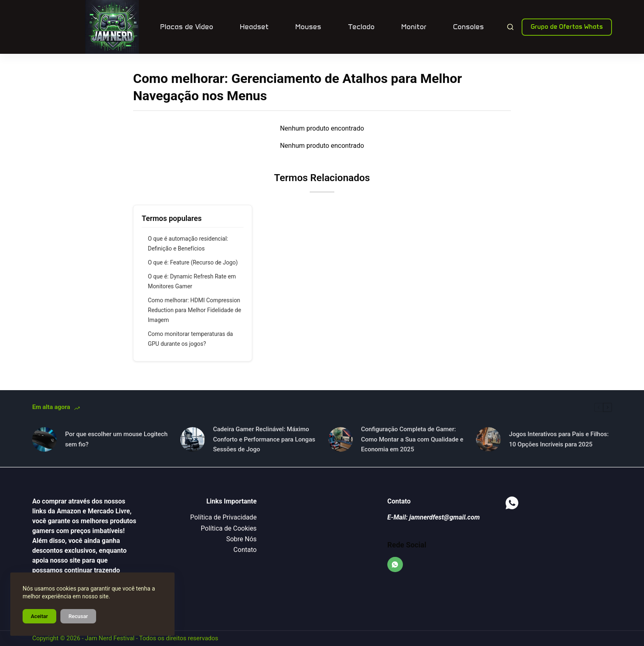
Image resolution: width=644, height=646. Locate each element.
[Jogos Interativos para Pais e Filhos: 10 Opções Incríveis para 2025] (488, 439)
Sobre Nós (241, 539)
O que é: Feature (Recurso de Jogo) (193, 262)
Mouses (308, 27)
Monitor (414, 27)
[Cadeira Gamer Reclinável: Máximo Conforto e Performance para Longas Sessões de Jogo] (193, 439)
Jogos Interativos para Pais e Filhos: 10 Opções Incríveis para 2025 (559, 439)
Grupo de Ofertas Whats (567, 27)
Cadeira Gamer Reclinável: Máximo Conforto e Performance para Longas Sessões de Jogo (264, 439)
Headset (254, 27)
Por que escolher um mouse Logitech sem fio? (116, 439)
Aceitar (39, 616)
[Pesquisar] (510, 27)
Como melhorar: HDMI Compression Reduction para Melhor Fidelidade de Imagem (194, 310)
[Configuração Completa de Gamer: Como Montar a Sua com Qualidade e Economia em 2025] (340, 439)
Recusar (78, 616)
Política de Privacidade (223, 517)
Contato (245, 550)
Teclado (361, 27)
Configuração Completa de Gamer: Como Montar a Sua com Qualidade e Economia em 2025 (412, 439)
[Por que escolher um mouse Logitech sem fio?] (44, 439)
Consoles (468, 27)
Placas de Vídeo (187, 27)
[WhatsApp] (395, 565)
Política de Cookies (229, 528)
